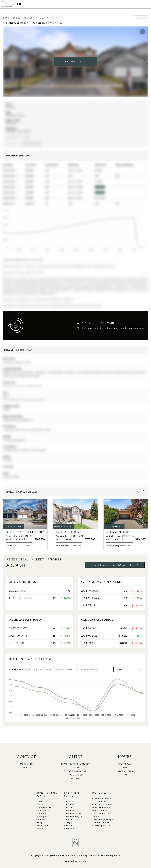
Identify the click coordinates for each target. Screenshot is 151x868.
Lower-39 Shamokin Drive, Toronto (102, 809)
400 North (69, 805)
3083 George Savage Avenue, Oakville (103, 821)
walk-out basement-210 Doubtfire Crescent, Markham (102, 802)
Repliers (82, 861)
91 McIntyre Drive (47, 18)
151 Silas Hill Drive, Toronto (102, 815)
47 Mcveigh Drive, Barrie (101, 827)
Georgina (41, 822)
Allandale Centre (73, 813)
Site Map (83, 855)
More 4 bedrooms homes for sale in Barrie (24, 400)
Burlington (42, 816)
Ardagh (28, 18)
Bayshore (69, 828)
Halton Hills (42, 825)
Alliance (68, 819)
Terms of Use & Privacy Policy (105, 855)
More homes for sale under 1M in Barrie (23, 273)
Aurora (40, 802)
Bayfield (68, 825)
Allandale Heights (73, 816)
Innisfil (40, 828)
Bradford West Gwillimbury (44, 809)
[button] (145, 61)
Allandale (69, 810)
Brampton (41, 813)
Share (141, 18)
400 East (69, 802)
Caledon (41, 819)
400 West (69, 808)
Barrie (16, 18)
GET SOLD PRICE (75, 61)
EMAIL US (27, 767)
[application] (73, 229)
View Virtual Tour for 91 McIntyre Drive (23, 386)
